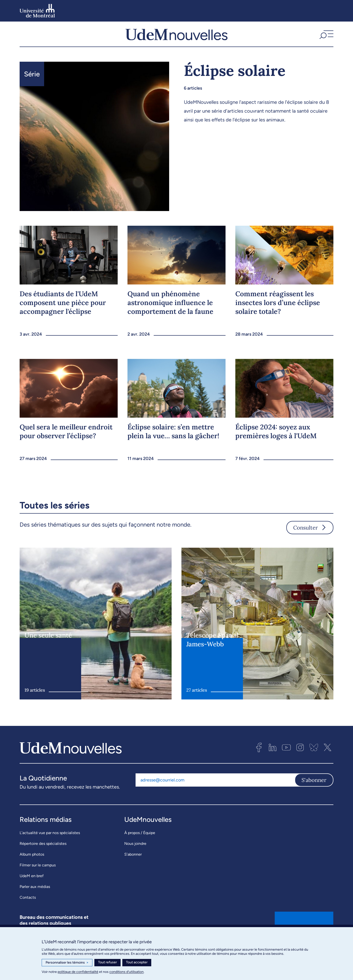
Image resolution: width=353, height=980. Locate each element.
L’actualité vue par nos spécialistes (50, 843)
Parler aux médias (35, 896)
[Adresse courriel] (215, 790)
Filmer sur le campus (38, 875)
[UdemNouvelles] (176, 39)
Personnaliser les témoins (67, 963)
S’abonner (133, 864)
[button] (326, 39)
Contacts (28, 907)
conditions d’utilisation (126, 972)
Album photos (32, 864)
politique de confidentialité (78, 972)
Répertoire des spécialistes (43, 853)
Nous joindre (135, 853)
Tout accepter (137, 962)
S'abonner (314, 790)
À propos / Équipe (140, 843)
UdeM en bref (32, 886)
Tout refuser (107, 962)
